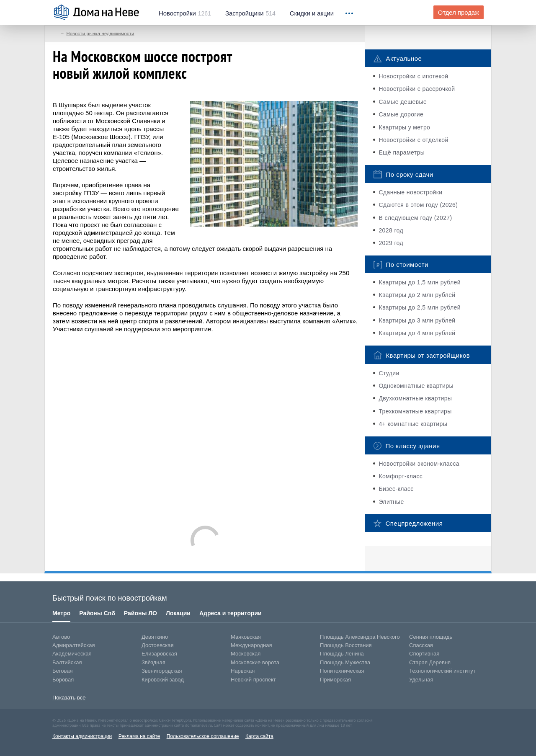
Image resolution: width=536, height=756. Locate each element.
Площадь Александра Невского (360, 637)
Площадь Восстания (346, 645)
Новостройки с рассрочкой (417, 89)
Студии (389, 373)
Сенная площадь (431, 637)
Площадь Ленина (342, 654)
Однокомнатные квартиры (416, 386)
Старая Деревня (430, 662)
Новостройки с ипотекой (413, 76)
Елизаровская (159, 654)
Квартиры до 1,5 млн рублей (420, 282)
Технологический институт (442, 671)
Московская (246, 654)
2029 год (391, 243)
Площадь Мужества (345, 662)
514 (250, 13)
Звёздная (153, 662)
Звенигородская (162, 671)
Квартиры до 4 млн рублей (417, 333)
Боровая (63, 680)
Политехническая (342, 671)
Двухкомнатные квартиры (415, 398)
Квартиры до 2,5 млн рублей (420, 307)
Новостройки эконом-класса (419, 464)
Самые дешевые (403, 102)
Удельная (421, 680)
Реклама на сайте (139, 736)
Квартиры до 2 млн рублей (417, 295)
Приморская (335, 680)
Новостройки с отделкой (413, 140)
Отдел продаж (459, 13)
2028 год (391, 230)
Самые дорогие (401, 114)
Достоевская (157, 645)
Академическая (72, 654)
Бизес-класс (396, 489)
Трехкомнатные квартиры (415, 411)
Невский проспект (253, 680)
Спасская (421, 645)
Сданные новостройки (410, 192)
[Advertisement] (205, 425)
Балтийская (67, 662)
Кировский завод (163, 680)
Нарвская (243, 671)
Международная (251, 645)
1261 (185, 13)
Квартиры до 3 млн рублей (417, 320)
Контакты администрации (82, 736)
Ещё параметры (402, 152)
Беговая (62, 671)
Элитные (391, 502)
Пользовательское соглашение (203, 736)
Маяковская (246, 637)
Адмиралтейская (74, 645)
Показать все (69, 698)
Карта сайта (259, 736)
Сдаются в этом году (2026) (418, 205)
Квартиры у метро (404, 127)
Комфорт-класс (401, 476)
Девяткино (155, 637)
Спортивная (424, 654)
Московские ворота (255, 662)
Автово (61, 637)
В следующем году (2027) (415, 218)
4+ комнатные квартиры (413, 424)
